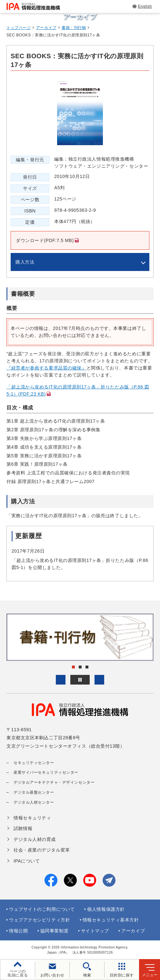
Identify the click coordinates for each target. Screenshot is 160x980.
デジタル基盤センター (34, 792)
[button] (61, 680)
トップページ (19, 28)
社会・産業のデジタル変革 (42, 850)
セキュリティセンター (34, 763)
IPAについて (27, 861)
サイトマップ (95, 931)
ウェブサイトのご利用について (42, 909)
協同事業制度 (54, 931)
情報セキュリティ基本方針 (111, 920)
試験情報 (23, 828)
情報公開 (18, 931)
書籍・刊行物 (74, 28)
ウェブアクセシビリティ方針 (40, 920)
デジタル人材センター (34, 802)
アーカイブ (46, 28)
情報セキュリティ (32, 818)
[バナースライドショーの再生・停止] (80, 680)
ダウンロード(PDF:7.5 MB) (42, 244)
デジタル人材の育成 (35, 839)
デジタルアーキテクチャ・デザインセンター (54, 782)
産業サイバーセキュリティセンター (46, 772)
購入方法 (25, 262)
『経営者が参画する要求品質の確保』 (46, 368)
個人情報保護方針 (106, 909)
